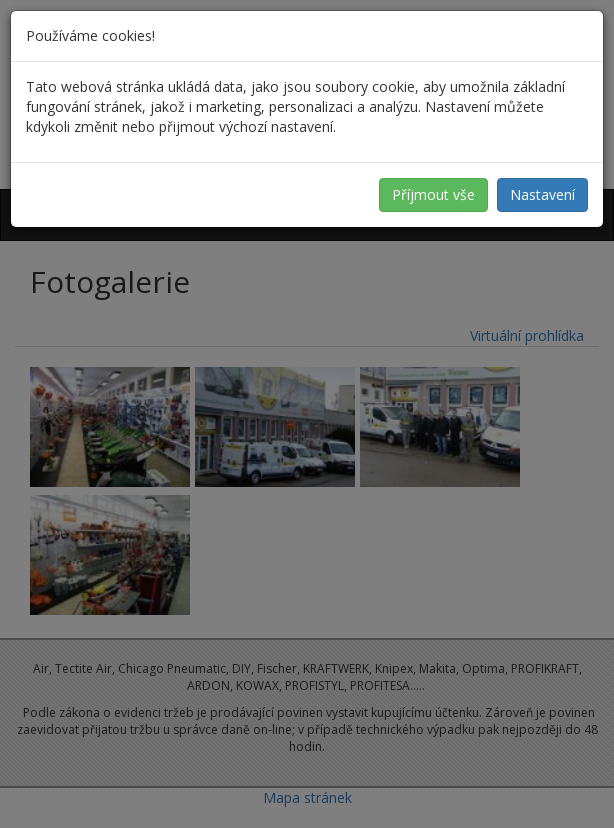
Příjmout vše (433, 194)
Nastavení (542, 194)
